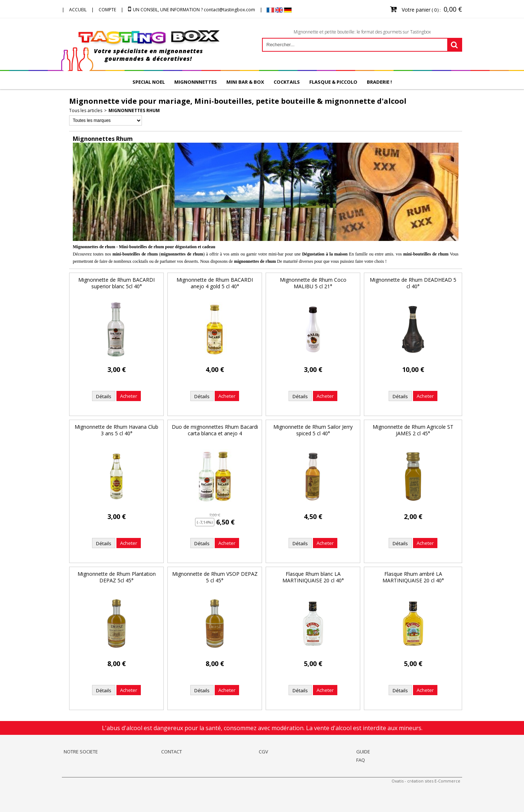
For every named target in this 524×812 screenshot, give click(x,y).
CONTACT (172, 752)
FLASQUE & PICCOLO (333, 82)
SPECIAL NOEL (149, 82)
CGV (263, 752)
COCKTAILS (287, 82)
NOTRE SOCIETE (81, 752)
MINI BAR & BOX (245, 82)
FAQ (361, 760)
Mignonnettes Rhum (134, 110)
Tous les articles (86, 110)
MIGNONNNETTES (196, 82)
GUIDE (363, 752)
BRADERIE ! (379, 82)
